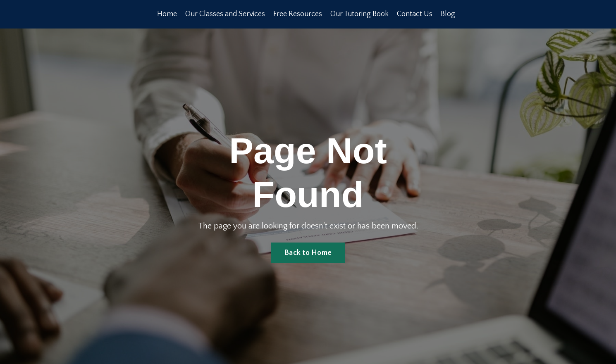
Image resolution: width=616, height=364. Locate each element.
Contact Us (415, 14)
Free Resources (298, 14)
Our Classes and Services (225, 14)
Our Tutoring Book (359, 14)
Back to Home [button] (308, 253)
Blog (448, 14)
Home (167, 14)
